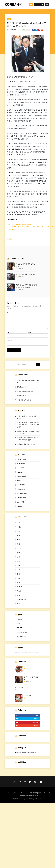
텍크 (18, 582)
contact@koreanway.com (29, 796)
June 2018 (20, 502)
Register (19, 619)
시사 (18, 535)
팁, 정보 (19, 587)
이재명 (9, 239)
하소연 (19, 591)
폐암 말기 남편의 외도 (29, 444)
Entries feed (20, 628)
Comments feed (22, 632)
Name (9, 332)
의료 (18, 561)
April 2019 (20, 481)
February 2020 (22, 476)
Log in (18, 623)
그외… (19, 523)
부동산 (19, 527)
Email (30, 332)
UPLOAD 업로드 (35, 793)
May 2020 (20, 472)
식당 (18, 540)
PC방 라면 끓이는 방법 (24, 400)
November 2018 (22, 493)
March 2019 (21, 485)
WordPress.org (21, 636)
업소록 (19, 548)
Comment (10, 313)
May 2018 (20, 506)
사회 (18, 531)
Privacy (24, 793)
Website (10, 340)
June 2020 (20, 468)
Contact (47, 793)
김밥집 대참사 (21, 396)
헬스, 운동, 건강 (22, 599)
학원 (18, 595)
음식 (18, 557)
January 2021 (21, 459)
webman (13, 30)
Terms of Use (13, 793)
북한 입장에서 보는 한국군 (25, 391)
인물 (9, 19)
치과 (18, 578)
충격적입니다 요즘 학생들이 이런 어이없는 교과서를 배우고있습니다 (28, 425)
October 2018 (21, 498)
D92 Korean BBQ (22, 387)
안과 (18, 544)
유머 (18, 553)
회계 (18, 604)
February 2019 (22, 489)
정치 (18, 574)
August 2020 (21, 464)
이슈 (18, 565)
